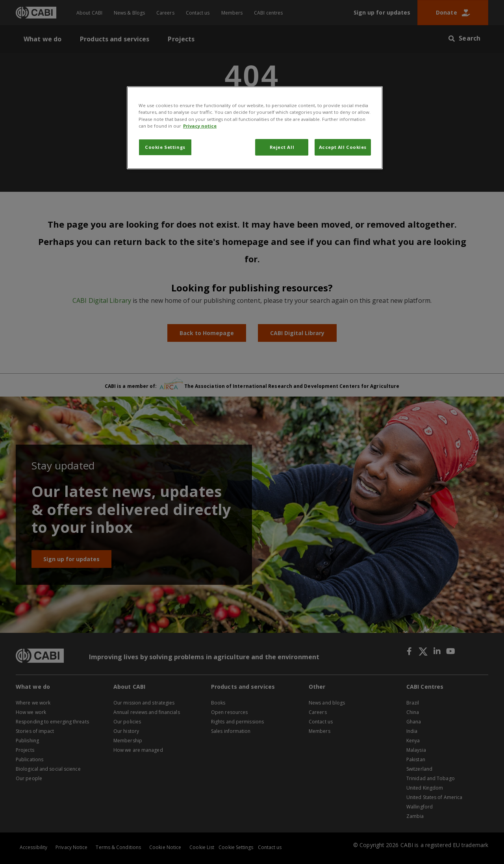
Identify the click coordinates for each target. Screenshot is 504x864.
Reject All (282, 147)
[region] (255, 128)
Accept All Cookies (343, 147)
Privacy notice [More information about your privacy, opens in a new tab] (200, 126)
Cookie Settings (165, 147)
